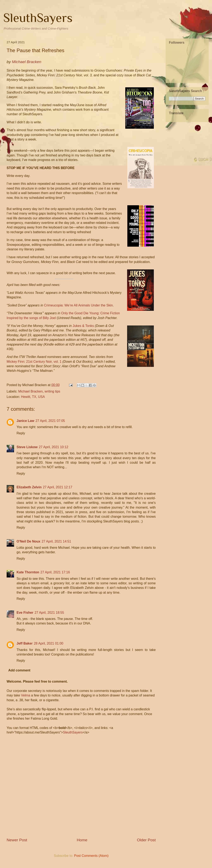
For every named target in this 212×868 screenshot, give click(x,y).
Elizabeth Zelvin (29, 487)
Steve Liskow (27, 447)
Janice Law (25, 421)
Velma (25, 695)
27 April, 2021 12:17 (58, 487)
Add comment (19, 670)
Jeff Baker (25, 643)
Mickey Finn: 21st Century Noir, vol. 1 (34, 362)
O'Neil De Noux (28, 541)
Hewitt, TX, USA (33, 397)
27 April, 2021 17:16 (55, 572)
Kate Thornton (28, 572)
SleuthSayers (38, 18)
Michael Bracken (30, 391)
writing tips (52, 391)
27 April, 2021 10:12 (53, 447)
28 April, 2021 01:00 (48, 643)
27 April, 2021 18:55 (49, 613)
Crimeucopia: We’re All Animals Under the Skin (78, 305)
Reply (21, 433)
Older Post (146, 840)
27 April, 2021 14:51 (56, 541)
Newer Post (17, 840)
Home (82, 840)
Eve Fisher (25, 613)
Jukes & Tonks (83, 326)
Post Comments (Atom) (91, 856)
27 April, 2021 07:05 (50, 421)
